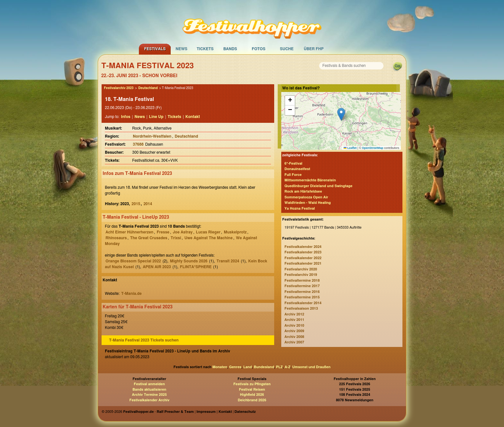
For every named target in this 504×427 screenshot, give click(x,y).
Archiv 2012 (294, 314)
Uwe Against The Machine (209, 238)
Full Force (293, 175)
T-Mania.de (131, 294)
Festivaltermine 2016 (302, 292)
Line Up (156, 117)
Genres (235, 367)
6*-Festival (293, 164)
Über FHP (314, 49)
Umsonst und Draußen (311, 367)
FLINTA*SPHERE (196, 267)
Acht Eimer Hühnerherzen (129, 232)
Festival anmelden (149, 384)
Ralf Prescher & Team (175, 412)
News (181, 49)
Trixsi (176, 238)
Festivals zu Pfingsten (252, 384)
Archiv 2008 (294, 337)
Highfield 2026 (252, 395)
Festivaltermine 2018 (302, 281)
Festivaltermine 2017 (302, 286)
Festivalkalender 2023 (303, 252)
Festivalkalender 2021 (303, 263)
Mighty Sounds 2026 (189, 261)
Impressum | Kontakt (214, 412)
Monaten (220, 367)
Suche (287, 49)
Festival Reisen (252, 390)
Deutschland (148, 88)
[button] (341, 114)
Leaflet (350, 148)
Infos (126, 117)
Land (248, 367)
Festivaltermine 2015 (302, 297)
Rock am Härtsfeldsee (303, 191)
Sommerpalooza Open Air (306, 197)
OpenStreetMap (373, 148)
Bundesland (264, 367)
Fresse (163, 232)
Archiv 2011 (294, 320)
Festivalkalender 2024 (303, 247)
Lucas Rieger (208, 232)
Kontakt (193, 117)
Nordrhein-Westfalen (152, 136)
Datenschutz (245, 412)
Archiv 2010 (294, 326)
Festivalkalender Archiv (149, 400)
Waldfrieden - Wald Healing (308, 203)
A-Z (287, 367)
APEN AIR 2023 (157, 267)
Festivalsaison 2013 (301, 309)
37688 (138, 144)
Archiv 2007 (294, 342)
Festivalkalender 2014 (303, 303)
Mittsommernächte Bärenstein (310, 180)
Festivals (155, 49)
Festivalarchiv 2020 (301, 269)
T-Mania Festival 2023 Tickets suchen (144, 340)
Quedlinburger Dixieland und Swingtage (318, 186)
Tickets (205, 49)
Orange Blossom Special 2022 (133, 261)
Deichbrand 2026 (252, 400)
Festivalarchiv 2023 (119, 88)
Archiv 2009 (294, 331)
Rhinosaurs (116, 238)
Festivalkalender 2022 (303, 258)
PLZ (279, 367)
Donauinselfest (297, 169)
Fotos (258, 49)
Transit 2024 (228, 261)
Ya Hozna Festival (300, 209)
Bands (230, 49)
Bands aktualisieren (149, 390)
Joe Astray (183, 232)
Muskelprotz (235, 232)
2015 (136, 204)
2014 (148, 204)
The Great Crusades (149, 238)
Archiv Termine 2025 (149, 395)
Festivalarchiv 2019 (301, 275)
